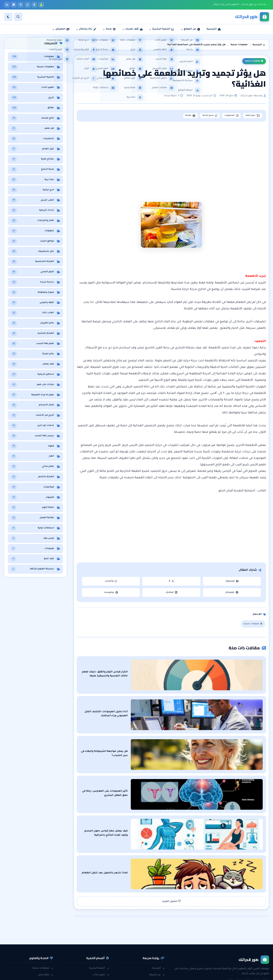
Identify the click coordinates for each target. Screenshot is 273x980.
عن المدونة (157, 930)
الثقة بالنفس (100, 936)
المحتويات (227, 116)
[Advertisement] (172, 157)
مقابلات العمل (99, 943)
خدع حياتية (101, 956)
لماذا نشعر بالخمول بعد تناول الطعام (214, 832)
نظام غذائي (45, 930)
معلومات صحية (254, 61)
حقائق (48, 943)
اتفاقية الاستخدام (153, 950)
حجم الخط (251, 116)
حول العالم (45, 956)
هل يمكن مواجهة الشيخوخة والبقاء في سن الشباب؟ (205, 736)
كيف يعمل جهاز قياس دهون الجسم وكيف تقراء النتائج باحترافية (198, 800)
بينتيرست (111, 594)
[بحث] (18, 17)
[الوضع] (8, 17)
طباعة (179, 116)
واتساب (111, 582)
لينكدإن (171, 594)
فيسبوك (232, 582)
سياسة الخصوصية (152, 943)
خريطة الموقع (155, 956)
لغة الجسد (101, 950)
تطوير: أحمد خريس (89, 974)
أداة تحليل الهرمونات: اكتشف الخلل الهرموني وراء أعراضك (201, 704)
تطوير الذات (101, 930)
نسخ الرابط (202, 116)
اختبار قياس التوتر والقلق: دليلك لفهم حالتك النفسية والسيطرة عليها (195, 672)
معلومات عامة (43, 950)
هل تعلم (47, 936)
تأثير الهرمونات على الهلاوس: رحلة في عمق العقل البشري (202, 768)
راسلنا (159, 936)
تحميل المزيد (171, 856)
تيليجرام (232, 594)
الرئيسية (158, 923)
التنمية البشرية (99, 923)
